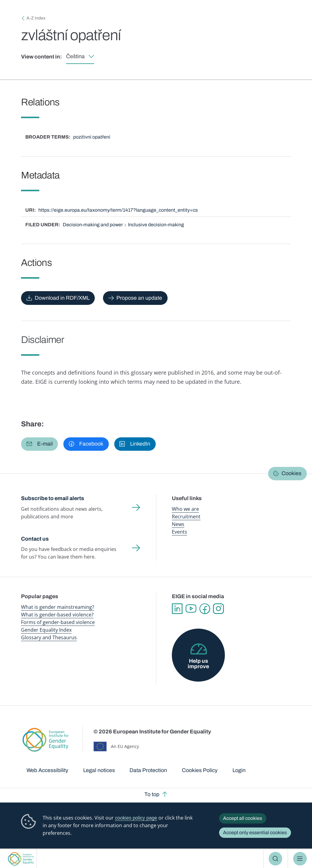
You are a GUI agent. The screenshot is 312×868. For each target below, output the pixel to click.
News (178, 524)
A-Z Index (36, 18)
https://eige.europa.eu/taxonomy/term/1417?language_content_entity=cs (118, 210)
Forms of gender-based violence (58, 622)
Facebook (205, 609)
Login (239, 770)
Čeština (75, 56)
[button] (39, 444)
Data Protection (148, 770)
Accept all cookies (243, 818)
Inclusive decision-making (156, 225)
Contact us (35, 539)
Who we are (185, 509)
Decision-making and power (93, 225)
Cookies (291, 473)
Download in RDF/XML (62, 298)
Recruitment (186, 517)
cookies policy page (136, 818)
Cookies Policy (200, 770)
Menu (300, 859)
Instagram (218, 609)
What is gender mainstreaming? (58, 607)
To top (152, 794)
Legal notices (99, 770)
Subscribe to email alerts (53, 498)
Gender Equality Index (46, 630)
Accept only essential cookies (255, 833)
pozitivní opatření (92, 137)
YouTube (191, 609)
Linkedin (177, 609)
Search (276, 859)
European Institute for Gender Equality (21, 859)
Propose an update (139, 298)
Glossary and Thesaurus (49, 637)
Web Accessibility (47, 770)
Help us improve (198, 664)
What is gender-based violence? (57, 615)
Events (179, 532)
